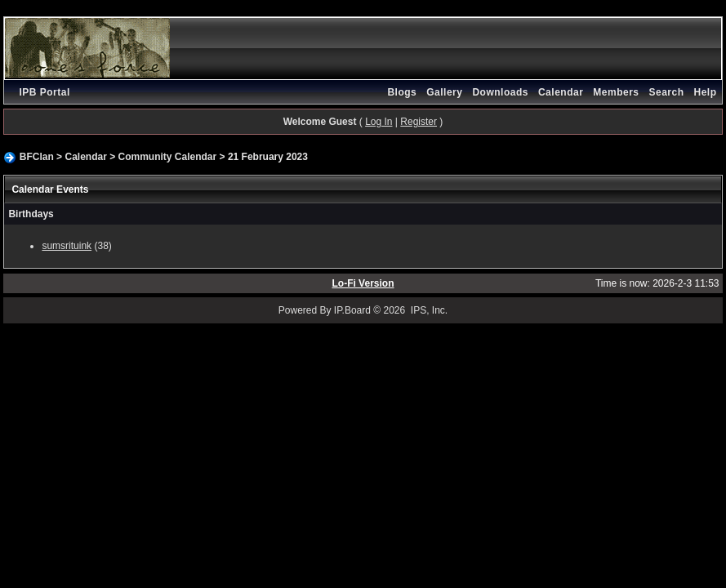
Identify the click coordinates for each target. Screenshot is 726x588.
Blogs (402, 92)
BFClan (37, 157)
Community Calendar (168, 157)
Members (616, 92)
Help (706, 92)
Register (419, 122)
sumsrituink (67, 246)
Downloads (500, 92)
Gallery (444, 92)
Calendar (561, 92)
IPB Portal (44, 92)
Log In (379, 122)
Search (667, 92)
